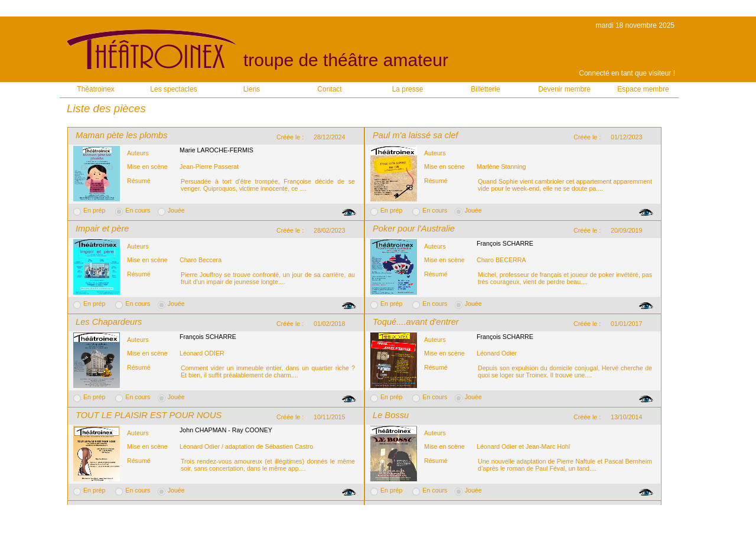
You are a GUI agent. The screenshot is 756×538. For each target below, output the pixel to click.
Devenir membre (564, 89)
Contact (329, 89)
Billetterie (485, 89)
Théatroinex (95, 89)
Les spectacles (173, 89)
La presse (408, 89)
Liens (252, 89)
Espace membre (643, 89)
